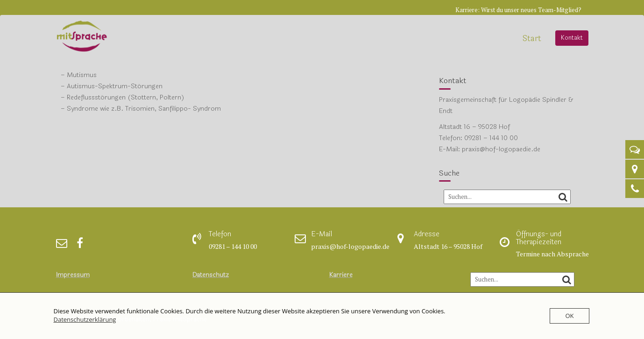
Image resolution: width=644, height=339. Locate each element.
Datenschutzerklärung (85, 319)
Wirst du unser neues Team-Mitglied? (531, 10)
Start (532, 39)
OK (569, 316)
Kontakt (572, 38)
